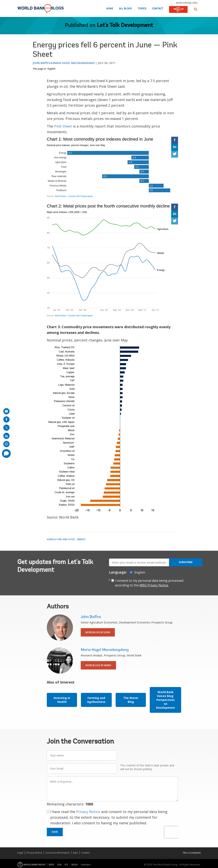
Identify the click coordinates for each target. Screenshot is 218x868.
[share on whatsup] (6, 444)
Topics (142, 9)
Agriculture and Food (61, 539)
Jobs (75, 853)
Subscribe (186, 562)
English (51, 69)
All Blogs (125, 9)
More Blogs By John (98, 632)
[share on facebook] (6, 419)
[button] (196, 9)
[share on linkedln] (6, 436)
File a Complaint (192, 853)
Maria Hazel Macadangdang (74, 63)
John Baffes (41, 63)
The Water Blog (131, 700)
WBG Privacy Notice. (154, 585)
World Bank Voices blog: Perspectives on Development (165, 700)
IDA (59, 865)
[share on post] (6, 428)
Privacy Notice (88, 812)
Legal (20, 853)
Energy (81, 539)
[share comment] (6, 454)
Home (110, 9)
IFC (66, 865)
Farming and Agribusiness (96, 700)
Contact (158, 9)
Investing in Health (62, 700)
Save (55, 832)
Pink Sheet (63, 126)
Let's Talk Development (125, 26)
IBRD (51, 865)
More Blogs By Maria (98, 665)
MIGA (74, 865)
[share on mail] (6, 411)
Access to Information (58, 853)
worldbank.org (187, 3)
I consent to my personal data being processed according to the (149, 583)
